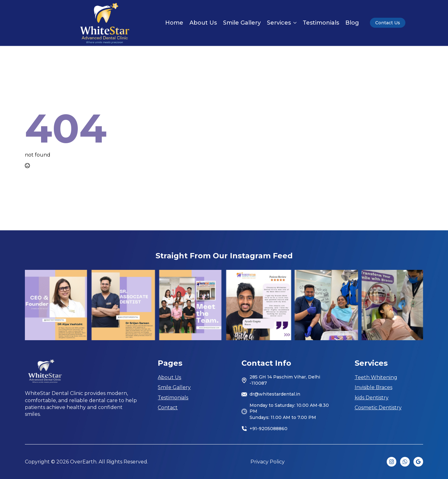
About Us (203, 23)
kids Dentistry (372, 398)
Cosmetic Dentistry (378, 408)
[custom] (405, 462)
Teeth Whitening (376, 377)
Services (279, 23)
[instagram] (392, 462)
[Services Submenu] (294, 23)
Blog (352, 23)
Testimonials (321, 23)
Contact (168, 408)
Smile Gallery (242, 23)
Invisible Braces (373, 387)
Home (174, 23)
